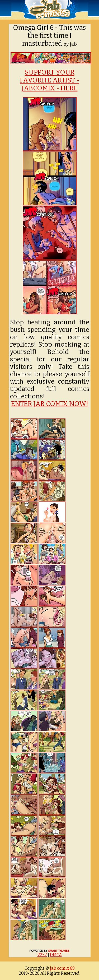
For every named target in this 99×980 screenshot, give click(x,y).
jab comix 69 (62, 968)
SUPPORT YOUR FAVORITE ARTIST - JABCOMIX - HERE (49, 80)
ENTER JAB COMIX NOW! (50, 404)
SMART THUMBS (59, 951)
